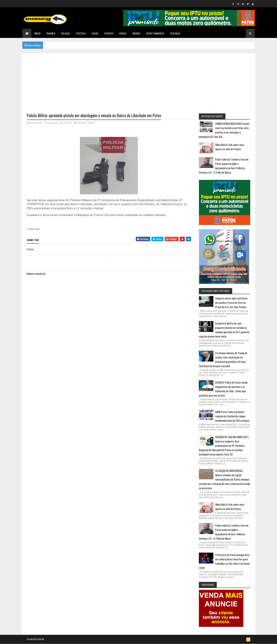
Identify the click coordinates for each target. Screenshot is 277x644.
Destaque (82, 123)
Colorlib (41, 639)
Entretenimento (155, 33)
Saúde (95, 33)
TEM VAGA (175, 33)
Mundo (136, 33)
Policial (66, 33)
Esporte (109, 33)
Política (81, 33)
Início (38, 33)
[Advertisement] (138, 79)
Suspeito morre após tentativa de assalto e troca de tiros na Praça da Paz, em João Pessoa (231, 302)
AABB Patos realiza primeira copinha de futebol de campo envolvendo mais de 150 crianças (232, 416)
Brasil (123, 33)
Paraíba (51, 33)
